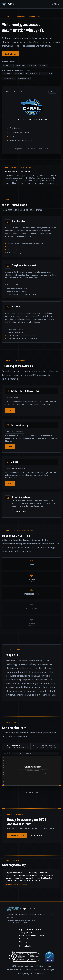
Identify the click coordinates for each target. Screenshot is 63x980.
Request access (32, 792)
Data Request (39, 974)
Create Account (17, 835)
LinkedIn (27, 946)
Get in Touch (20, 512)
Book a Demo (10, 54)
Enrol (10, 410)
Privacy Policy (24, 974)
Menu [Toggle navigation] (57, 4)
